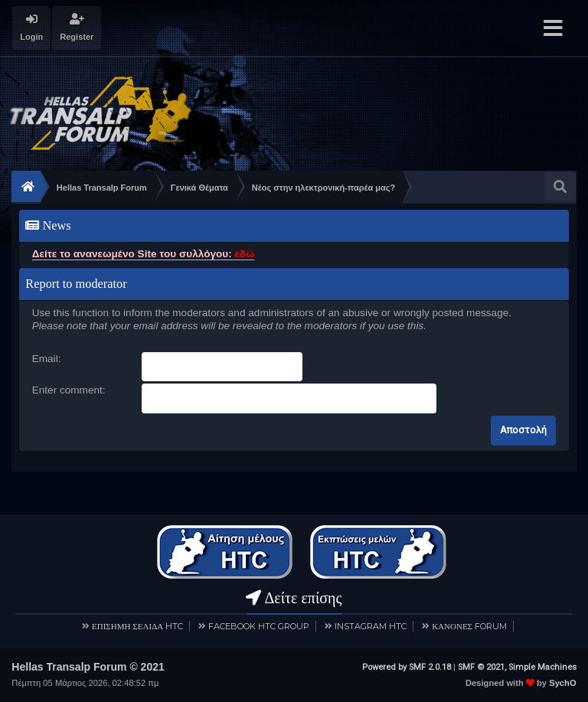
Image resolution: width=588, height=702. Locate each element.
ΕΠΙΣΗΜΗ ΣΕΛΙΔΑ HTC (137, 626)
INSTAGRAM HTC (371, 626)
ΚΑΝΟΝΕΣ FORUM (469, 626)
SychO (562, 683)
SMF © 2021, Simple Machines (517, 667)
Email (45, 359)
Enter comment (67, 390)
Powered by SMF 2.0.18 (407, 667)
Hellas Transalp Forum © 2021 (88, 667)
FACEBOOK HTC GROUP (259, 626)
